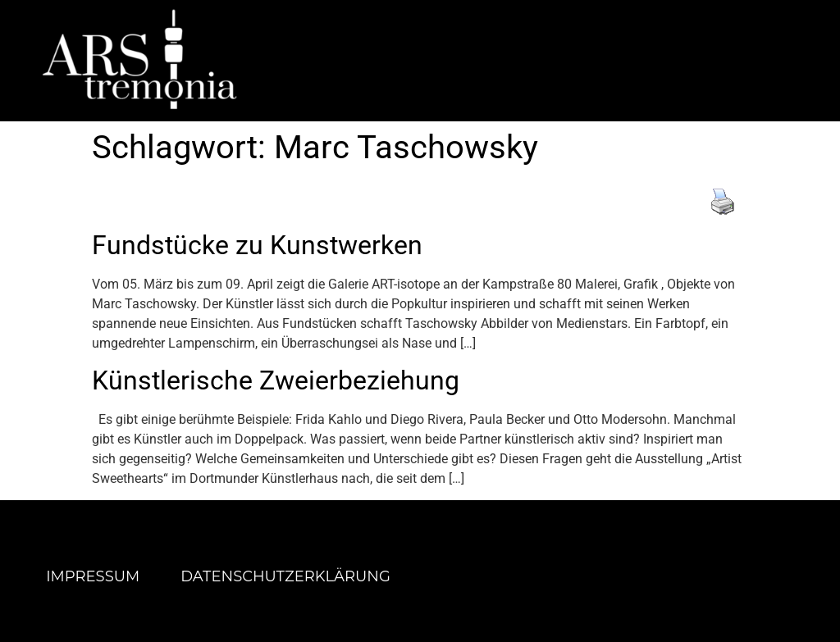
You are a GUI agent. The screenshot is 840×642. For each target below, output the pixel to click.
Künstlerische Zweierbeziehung (276, 380)
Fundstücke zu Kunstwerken (257, 245)
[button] (580, 60)
